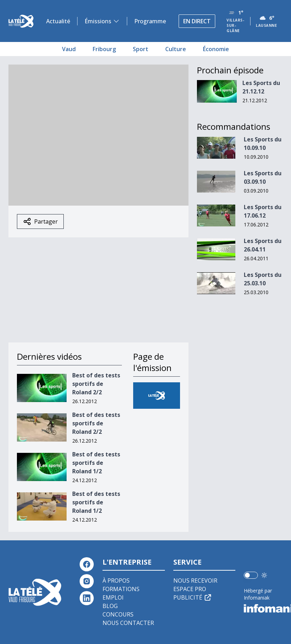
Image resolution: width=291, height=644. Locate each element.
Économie (216, 49)
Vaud (69, 49)
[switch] (251, 575)
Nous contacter (128, 623)
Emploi (113, 597)
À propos (116, 581)
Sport (141, 49)
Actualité (58, 21)
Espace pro (190, 589)
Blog (110, 606)
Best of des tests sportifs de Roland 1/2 (96, 463)
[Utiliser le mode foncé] (264, 575)
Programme (150, 21)
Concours (118, 614)
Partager (40, 221)
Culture (176, 49)
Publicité (193, 597)
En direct (197, 21)
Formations (121, 589)
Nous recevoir (195, 581)
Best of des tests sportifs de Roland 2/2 (96, 384)
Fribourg (104, 49)
